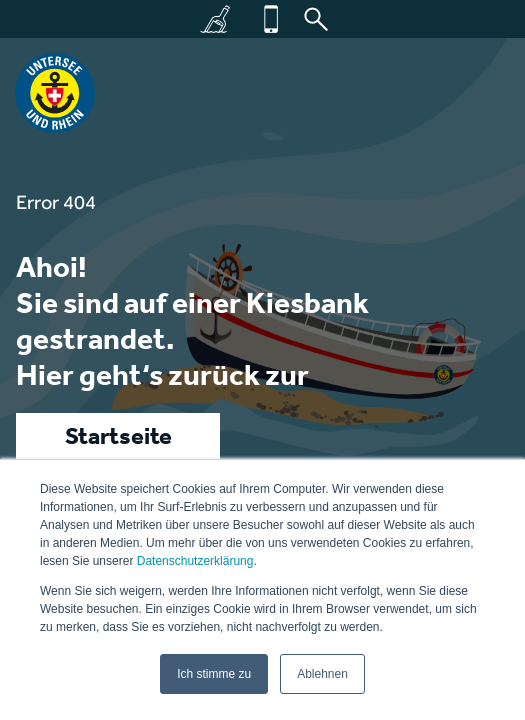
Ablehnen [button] (322, 674)
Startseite (118, 440)
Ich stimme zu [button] (214, 674)
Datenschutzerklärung (195, 561)
